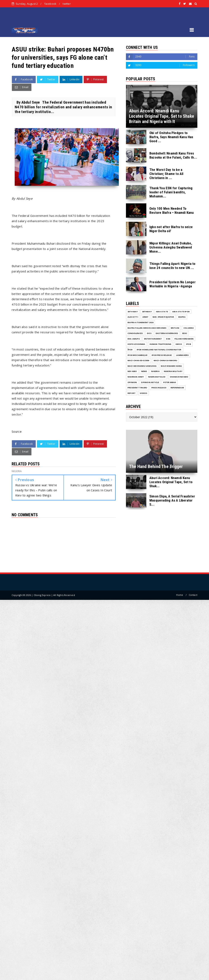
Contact (193, 595)
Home (180, 595)
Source (17, 431)
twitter (67, 4)
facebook (50, 4)
